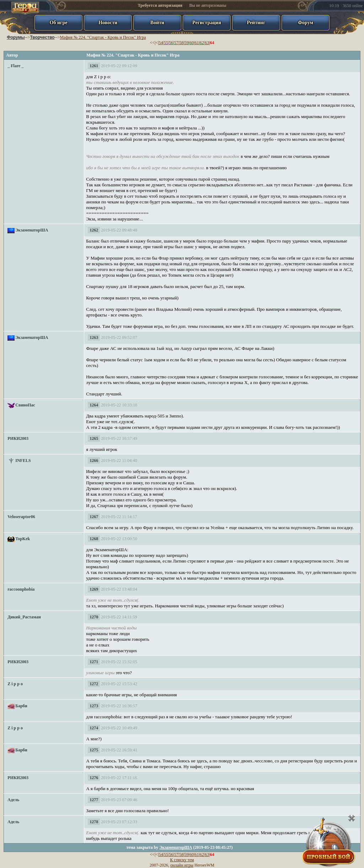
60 (192, 43)
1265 (94, 438)
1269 (94, 589)
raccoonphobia (21, 589)
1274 (94, 728)
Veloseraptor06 (21, 517)
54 (161, 43)
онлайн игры (182, 865)
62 (202, 43)
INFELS (23, 460)
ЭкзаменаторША (32, 230)
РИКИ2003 (18, 438)
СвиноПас (25, 405)
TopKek (23, 539)
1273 (94, 706)
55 (166, 43)
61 (197, 43)
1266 (94, 460)
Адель (13, 800)
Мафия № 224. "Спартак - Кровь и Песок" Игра (103, 37)
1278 (94, 822)
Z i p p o (15, 684)
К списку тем (182, 860)
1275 (94, 750)
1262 (94, 230)
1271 (94, 662)
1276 (94, 778)
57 (176, 43)
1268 (94, 539)
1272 (94, 684)
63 (207, 43)
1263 (94, 337)
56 (171, 43)
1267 (94, 517)
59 (187, 43)
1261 (94, 66)
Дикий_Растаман (24, 617)
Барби (21, 706)
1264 (94, 405)
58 (181, 43)
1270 (94, 617)
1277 (94, 800)
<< (152, 43)
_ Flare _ (15, 66)
